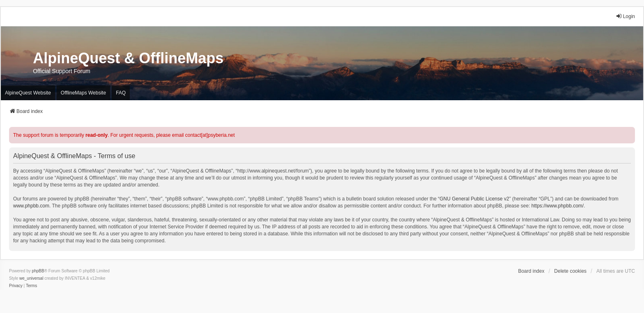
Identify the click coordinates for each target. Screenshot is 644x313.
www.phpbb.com (31, 206)
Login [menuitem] (625, 16)
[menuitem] (16, 286)
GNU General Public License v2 (474, 199)
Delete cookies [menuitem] (570, 271)
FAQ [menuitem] (121, 93)
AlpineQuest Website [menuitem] (28, 93)
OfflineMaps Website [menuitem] (83, 93)
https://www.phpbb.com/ (558, 206)
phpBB (38, 271)
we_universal (31, 278)
